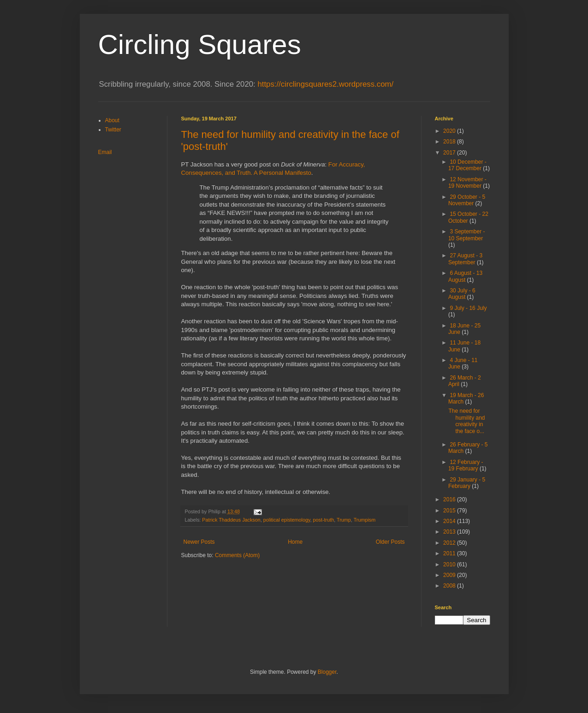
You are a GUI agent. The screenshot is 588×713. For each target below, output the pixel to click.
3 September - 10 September (467, 235)
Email (105, 152)
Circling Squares (200, 45)
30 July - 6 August (462, 294)
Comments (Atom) (237, 555)
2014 (450, 521)
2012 (450, 543)
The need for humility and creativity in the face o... (466, 421)
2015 (450, 511)
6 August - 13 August (465, 276)
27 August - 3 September (465, 259)
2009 (450, 575)
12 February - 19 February (466, 465)
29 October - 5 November (467, 200)
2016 (450, 499)
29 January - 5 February (467, 483)
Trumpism (365, 520)
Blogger (327, 672)
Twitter (113, 130)
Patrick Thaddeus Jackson (231, 520)
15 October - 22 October (468, 217)
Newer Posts (199, 542)
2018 (450, 142)
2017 (450, 153)
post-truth (324, 520)
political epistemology (287, 520)
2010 (450, 564)
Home (295, 542)
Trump (344, 520)
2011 (450, 553)
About (112, 120)
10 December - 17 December (467, 165)
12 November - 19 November (467, 183)
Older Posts (390, 542)
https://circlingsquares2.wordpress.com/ (325, 84)
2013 (450, 532)
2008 (450, 586)
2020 (450, 131)
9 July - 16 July (468, 308)
